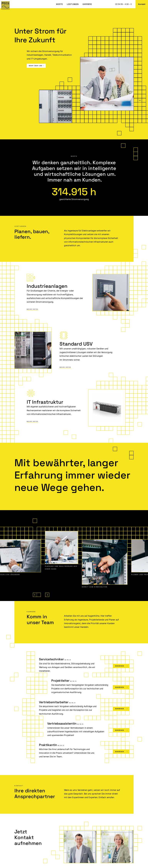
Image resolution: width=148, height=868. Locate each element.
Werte (59, 4)
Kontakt (142, 4)
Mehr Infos (32, 309)
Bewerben (121, 666)
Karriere (87, 4)
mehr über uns (36, 66)
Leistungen (73, 4)
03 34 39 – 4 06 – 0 (123, 4)
